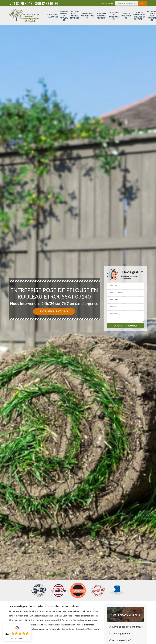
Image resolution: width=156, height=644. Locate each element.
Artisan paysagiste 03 (126, 16)
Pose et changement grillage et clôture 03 (139, 16)
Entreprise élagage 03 (53, 16)
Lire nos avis (17, 638)
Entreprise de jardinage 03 (114, 16)
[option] (78, 322)
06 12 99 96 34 (47, 3)
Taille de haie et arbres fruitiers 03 (75, 16)
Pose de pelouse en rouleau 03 (64, 16)
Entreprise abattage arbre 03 (101, 16)
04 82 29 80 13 (20, 3)
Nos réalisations (54, 311)
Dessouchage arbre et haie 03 (87, 16)
